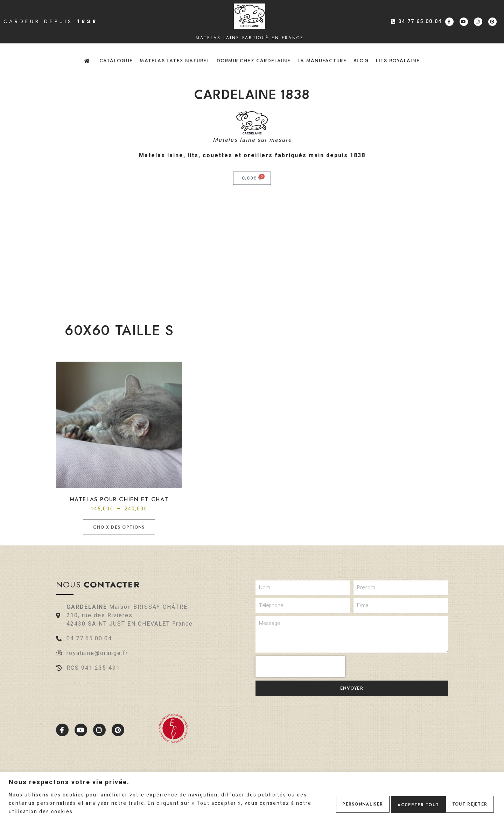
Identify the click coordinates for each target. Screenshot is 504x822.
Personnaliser (342, 803)
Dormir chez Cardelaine (254, 61)
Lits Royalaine (398, 61)
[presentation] (300, 667)
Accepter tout (464, 803)
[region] (252, 797)
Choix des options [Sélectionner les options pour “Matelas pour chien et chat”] (119, 527)
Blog (361, 61)
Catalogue (116, 61)
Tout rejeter (403, 803)
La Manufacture (322, 61)
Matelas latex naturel (174, 61)
